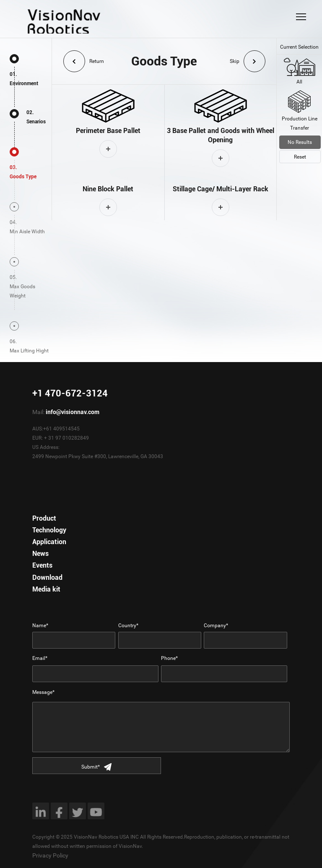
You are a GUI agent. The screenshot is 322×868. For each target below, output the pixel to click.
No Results (300, 142)
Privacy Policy (50, 855)
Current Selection (299, 47)
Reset (300, 157)
